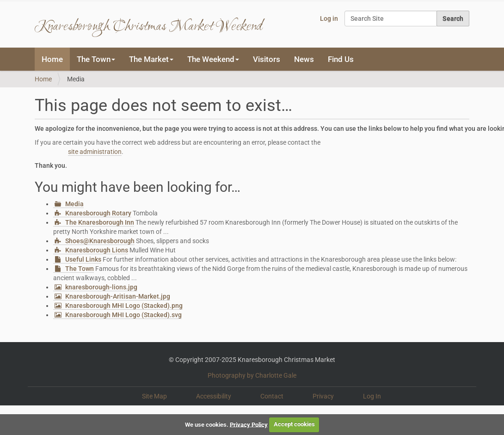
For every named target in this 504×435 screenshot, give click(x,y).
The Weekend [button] (213, 59)
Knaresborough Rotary (98, 213)
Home (52, 59)
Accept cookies (294, 424)
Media (74, 204)
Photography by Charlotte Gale (252, 375)
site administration (95, 152)
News (304, 59)
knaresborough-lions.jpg (101, 287)
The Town (80, 269)
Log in (329, 18)
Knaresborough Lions (97, 250)
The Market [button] (151, 59)
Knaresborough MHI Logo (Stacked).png (124, 306)
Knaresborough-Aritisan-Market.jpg (118, 296)
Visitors (267, 59)
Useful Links (83, 259)
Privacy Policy (249, 424)
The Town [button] (96, 59)
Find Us (341, 59)
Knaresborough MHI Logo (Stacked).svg (123, 315)
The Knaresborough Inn (100, 222)
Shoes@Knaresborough (100, 241)
